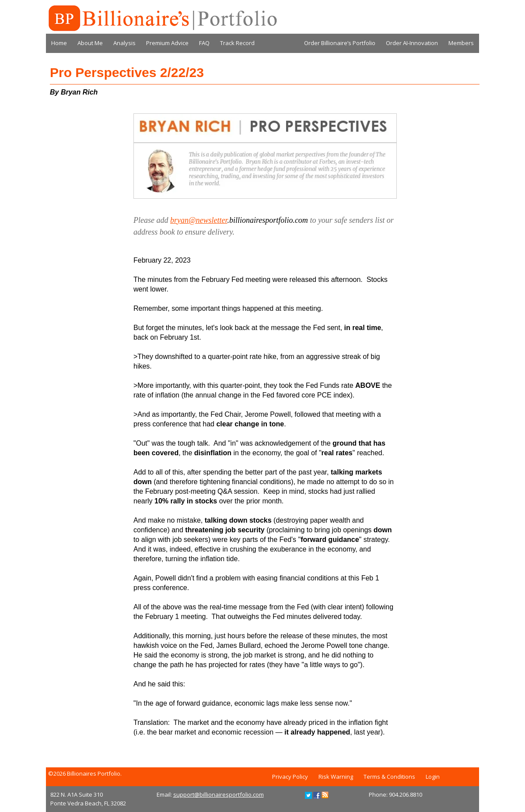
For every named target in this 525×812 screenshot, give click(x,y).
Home (59, 43)
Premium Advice (167, 43)
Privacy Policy (290, 777)
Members (461, 43)
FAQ (204, 43)
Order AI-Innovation (412, 43)
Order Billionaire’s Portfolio (340, 43)
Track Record (237, 43)
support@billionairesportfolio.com (219, 794)
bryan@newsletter (199, 220)
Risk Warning (336, 777)
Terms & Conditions (389, 777)
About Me (90, 43)
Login (433, 777)
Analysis (124, 43)
